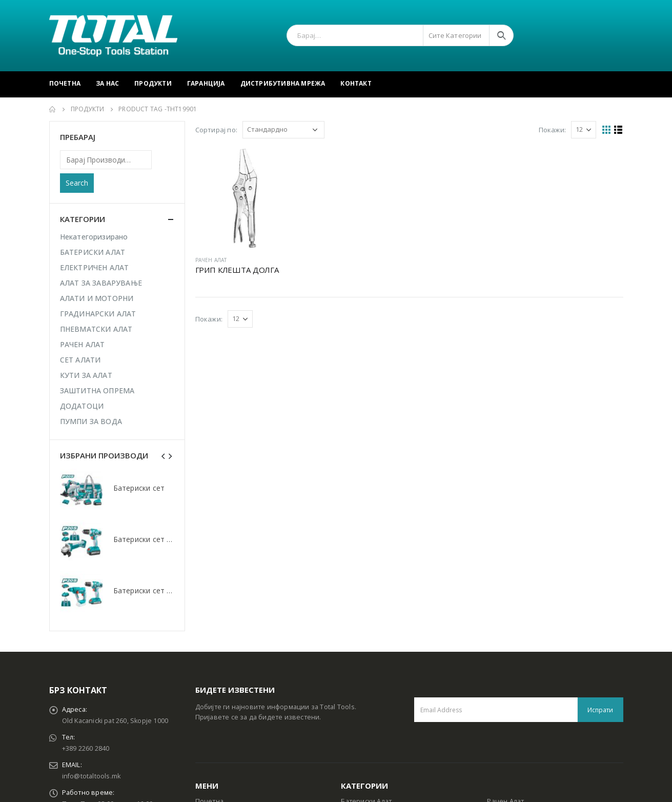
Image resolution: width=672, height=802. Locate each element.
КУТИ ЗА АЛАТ (86, 375)
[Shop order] (283, 130)
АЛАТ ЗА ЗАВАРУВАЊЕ (101, 283)
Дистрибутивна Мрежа (283, 83)
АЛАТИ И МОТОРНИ (97, 298)
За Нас (107, 83)
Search (77, 183)
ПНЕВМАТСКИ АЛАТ (96, 329)
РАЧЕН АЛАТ (211, 260)
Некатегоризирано (94, 237)
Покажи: (552, 130)
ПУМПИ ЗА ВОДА (91, 421)
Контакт (356, 83)
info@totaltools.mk (91, 776)
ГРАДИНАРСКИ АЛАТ (98, 314)
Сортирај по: (216, 130)
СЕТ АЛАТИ (80, 360)
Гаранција (206, 83)
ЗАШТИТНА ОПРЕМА (97, 390)
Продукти (153, 83)
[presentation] (164, 455)
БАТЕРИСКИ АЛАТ (93, 252)
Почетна (65, 83)
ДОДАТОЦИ (82, 406)
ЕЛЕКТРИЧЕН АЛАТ (95, 267)
